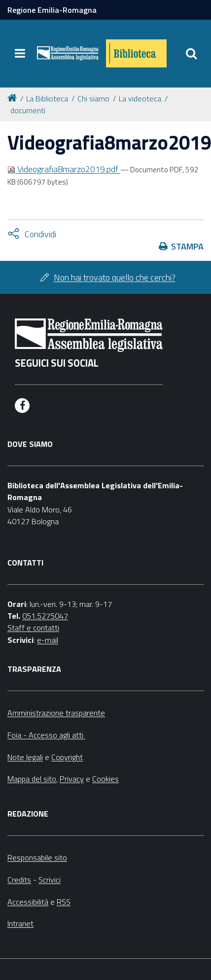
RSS (64, 902)
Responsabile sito (37, 857)
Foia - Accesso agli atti (46, 735)
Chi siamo (93, 98)
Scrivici (50, 880)
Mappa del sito (32, 779)
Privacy (72, 779)
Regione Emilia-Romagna (52, 10)
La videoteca (140, 98)
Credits (19, 880)
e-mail (48, 640)
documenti (28, 110)
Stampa (187, 246)
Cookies (105, 779)
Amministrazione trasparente (56, 713)
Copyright (67, 757)
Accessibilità (28, 902)
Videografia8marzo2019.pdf (64, 169)
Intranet (20, 923)
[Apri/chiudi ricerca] (191, 53)
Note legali (25, 757)
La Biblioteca (47, 98)
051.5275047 (45, 616)
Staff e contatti (33, 628)
